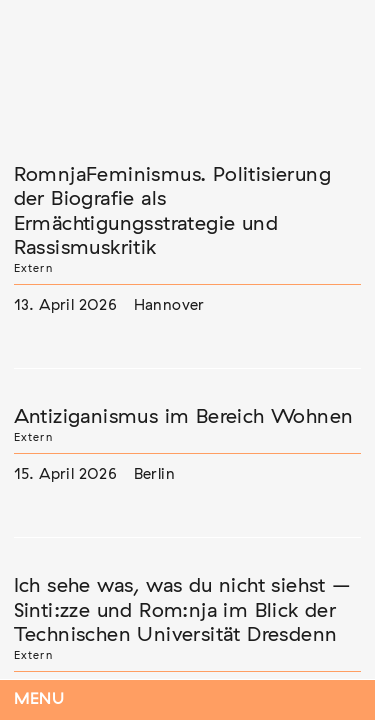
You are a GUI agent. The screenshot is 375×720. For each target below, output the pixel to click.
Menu (39, 699)
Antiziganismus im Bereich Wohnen (184, 417)
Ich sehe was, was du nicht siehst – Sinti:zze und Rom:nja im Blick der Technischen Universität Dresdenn (183, 610)
